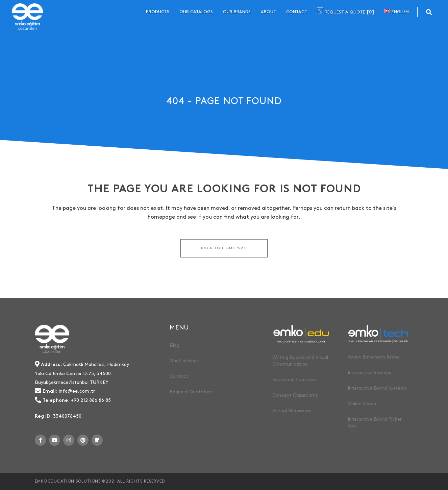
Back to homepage (224, 248)
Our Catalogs (184, 361)
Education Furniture (294, 380)
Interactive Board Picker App (375, 423)
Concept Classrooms (295, 395)
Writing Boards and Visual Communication (300, 361)
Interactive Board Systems (377, 388)
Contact (179, 376)
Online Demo (362, 404)
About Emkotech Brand (374, 357)
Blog (175, 345)
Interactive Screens (369, 373)
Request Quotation (191, 392)
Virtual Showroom (292, 411)
